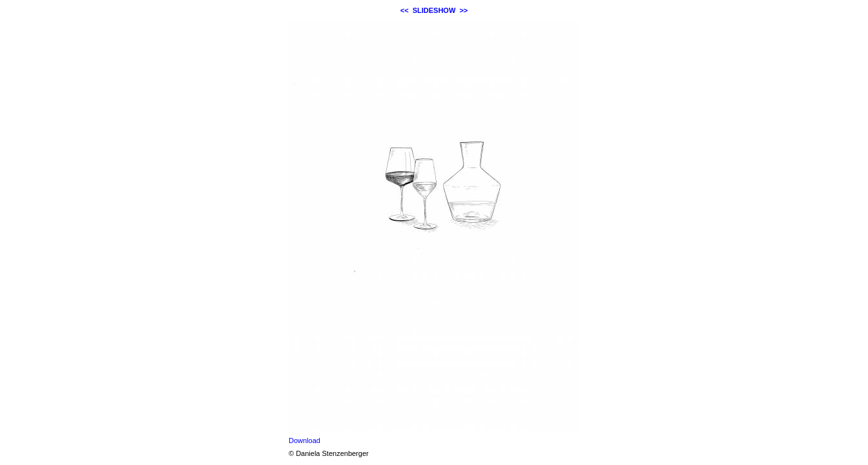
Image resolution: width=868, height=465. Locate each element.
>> (463, 10)
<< (405, 10)
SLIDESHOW (434, 10)
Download (305, 440)
